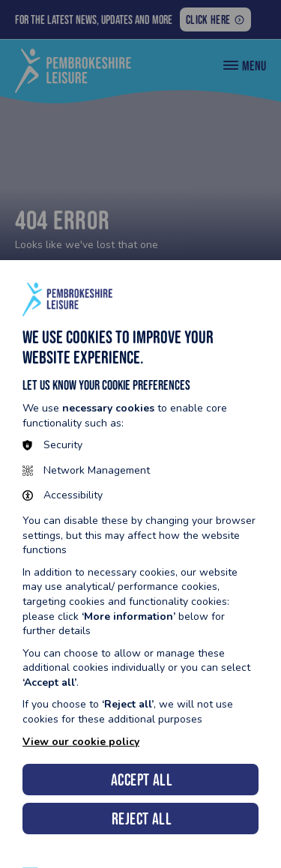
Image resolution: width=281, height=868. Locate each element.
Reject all (142, 819)
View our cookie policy (81, 742)
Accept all (142, 780)
